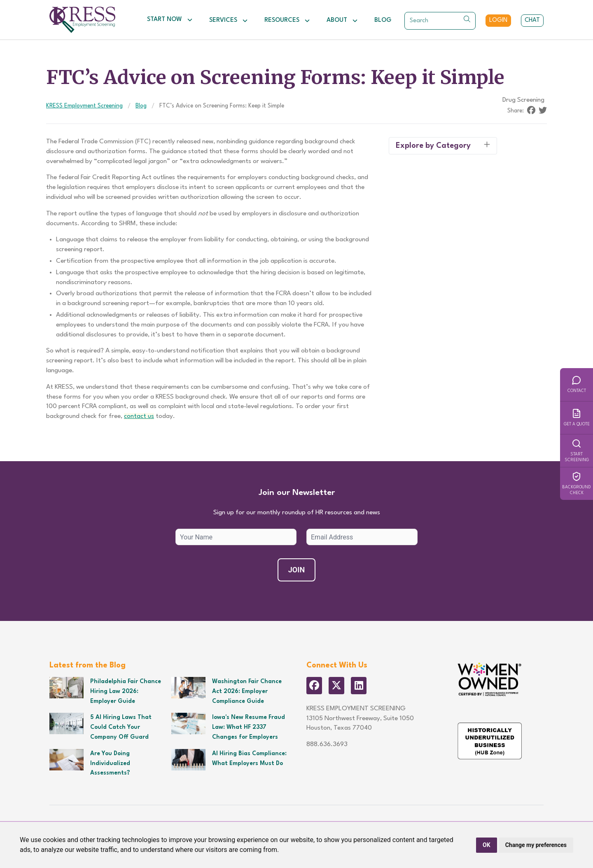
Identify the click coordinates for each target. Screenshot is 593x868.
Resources (287, 21)
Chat (532, 20)
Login (498, 20)
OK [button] (487, 845)
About (342, 21)
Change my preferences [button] (536, 845)
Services (229, 21)
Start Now (170, 20)
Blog (383, 20)
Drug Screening (523, 100)
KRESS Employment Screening (84, 106)
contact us (139, 416)
